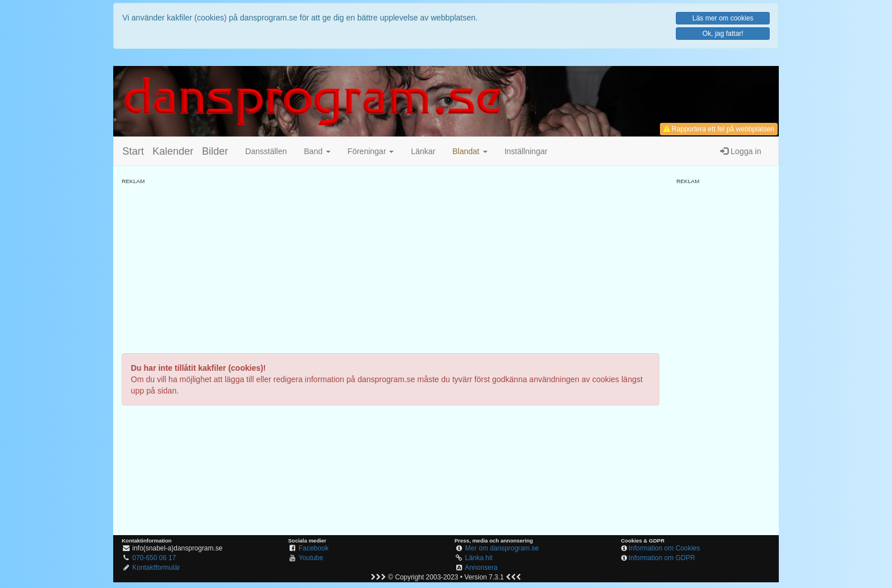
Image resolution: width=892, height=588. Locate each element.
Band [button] (317, 151)
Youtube (311, 558)
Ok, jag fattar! (723, 34)
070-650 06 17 (154, 558)
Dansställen (266, 151)
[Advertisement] (391, 265)
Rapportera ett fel (719, 129)
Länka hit (479, 558)
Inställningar (526, 151)
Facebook (313, 548)
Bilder (215, 151)
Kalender (173, 151)
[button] (470, 151)
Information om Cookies (664, 548)
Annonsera (481, 568)
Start (133, 151)
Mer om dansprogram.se (502, 548)
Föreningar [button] (371, 151)
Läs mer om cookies (723, 18)
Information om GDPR (662, 558)
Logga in (741, 151)
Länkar (423, 151)
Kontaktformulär (156, 568)
